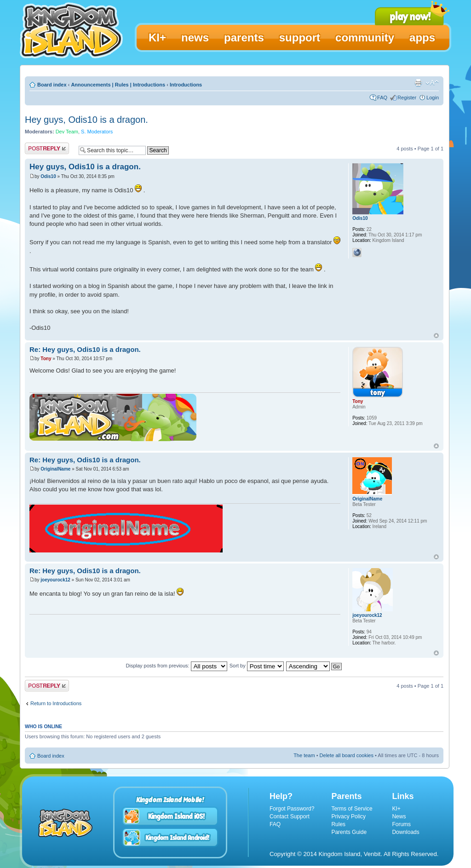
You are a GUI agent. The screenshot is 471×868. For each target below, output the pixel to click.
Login (433, 98)
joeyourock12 (55, 580)
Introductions (186, 85)
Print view (418, 83)
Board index (52, 85)
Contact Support (290, 816)
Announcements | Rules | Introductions (118, 85)
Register (407, 98)
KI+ (396, 809)
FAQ (382, 98)
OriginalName (55, 469)
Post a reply (47, 148)
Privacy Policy (348, 816)
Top (436, 336)
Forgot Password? (292, 809)
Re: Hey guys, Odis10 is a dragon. (85, 349)
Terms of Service (352, 809)
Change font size (432, 83)
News (399, 816)
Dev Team (67, 132)
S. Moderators (97, 132)
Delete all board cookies (347, 755)
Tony (46, 359)
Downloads (405, 832)
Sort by (257, 666)
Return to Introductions (56, 703)
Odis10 (48, 176)
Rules (338, 824)
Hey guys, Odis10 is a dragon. (86, 120)
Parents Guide (349, 832)
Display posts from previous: (177, 666)
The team (304, 755)
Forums (401, 824)
